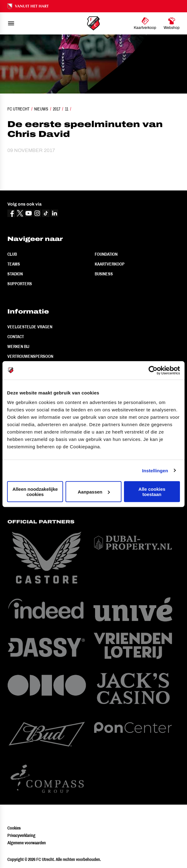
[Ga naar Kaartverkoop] (145, 23)
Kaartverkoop (110, 264)
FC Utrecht (18, 109)
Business (104, 274)
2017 (57, 109)
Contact (16, 337)
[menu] (11, 23)
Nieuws (41, 109)
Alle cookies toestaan (152, 492)
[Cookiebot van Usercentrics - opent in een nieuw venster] (153, 370)
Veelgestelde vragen (30, 327)
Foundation (106, 254)
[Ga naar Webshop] (172, 23)
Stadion (15, 274)
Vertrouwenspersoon (30, 356)
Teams (14, 264)
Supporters (20, 284)
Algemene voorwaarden (27, 843)
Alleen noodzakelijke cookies (35, 492)
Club (12, 254)
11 (67, 109)
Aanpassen (94, 492)
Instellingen (155, 470)
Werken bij (18, 346)
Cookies (14, 828)
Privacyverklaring (21, 835)
